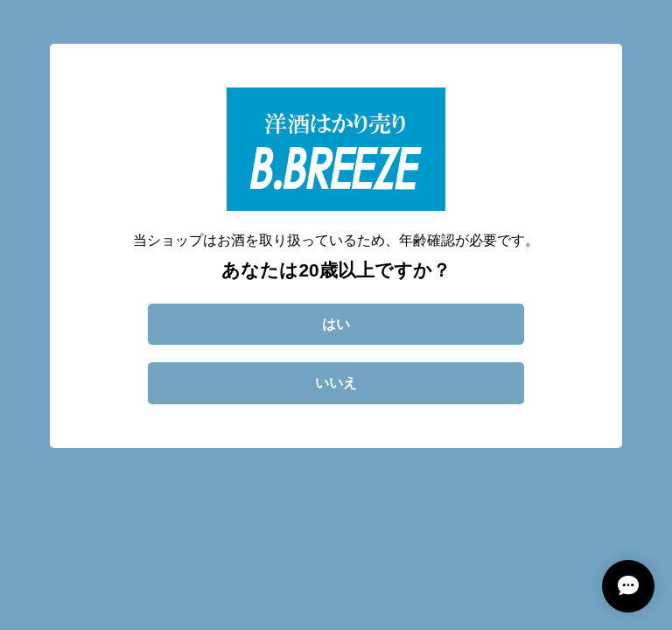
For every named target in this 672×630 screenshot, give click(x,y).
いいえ (336, 383)
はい (336, 324)
